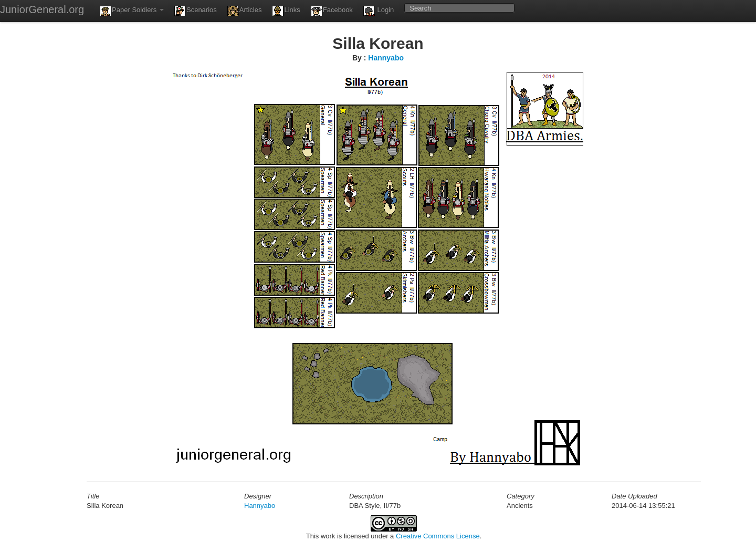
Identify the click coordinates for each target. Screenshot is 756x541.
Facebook (332, 11)
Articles (245, 11)
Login (379, 11)
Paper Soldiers (132, 11)
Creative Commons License (438, 536)
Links (286, 11)
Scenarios (196, 11)
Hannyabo (386, 58)
